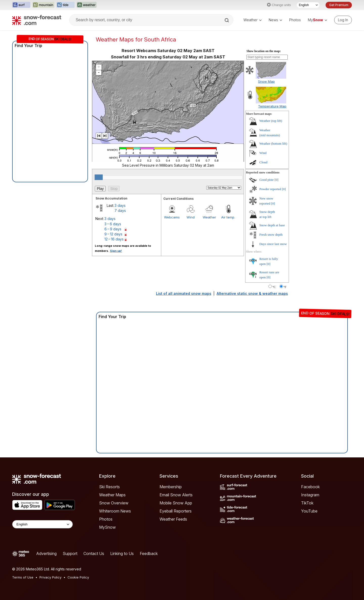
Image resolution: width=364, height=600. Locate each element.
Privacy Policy (50, 577)
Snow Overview (114, 503)
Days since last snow (273, 244)
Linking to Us (122, 553)
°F (285, 287)
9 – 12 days (113, 234)
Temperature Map (272, 106)
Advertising (46, 553)
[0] (276, 180)
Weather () (271, 121)
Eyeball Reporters (176, 511)
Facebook (310, 487)
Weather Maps (112, 495)
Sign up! (116, 251)
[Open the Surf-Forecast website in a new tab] (21, 5)
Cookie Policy (78, 577)
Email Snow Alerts (176, 495)
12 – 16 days (114, 239)
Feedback (149, 553)
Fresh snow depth (271, 235)
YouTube (309, 511)
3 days (120, 205)
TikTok (307, 503)
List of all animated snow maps (184, 293)
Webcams (172, 217)
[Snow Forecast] (37, 20)
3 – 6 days (113, 224)
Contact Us (94, 553)
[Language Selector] (308, 5)
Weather (253, 20)
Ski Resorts (109, 487)
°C (274, 287)
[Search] (227, 20)
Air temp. (228, 217)
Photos (295, 20)
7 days (120, 210)
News (275, 20)
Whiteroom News (115, 511)
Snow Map (266, 81)
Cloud (263, 162)
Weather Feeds (173, 519)
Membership (171, 487)
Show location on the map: (264, 51)
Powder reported (270, 189)
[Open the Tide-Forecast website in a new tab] (65, 5)
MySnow (107, 527)
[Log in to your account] (343, 20)
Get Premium (339, 5)
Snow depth (272, 225)
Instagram (310, 495)
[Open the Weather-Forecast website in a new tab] (87, 5)
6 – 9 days (113, 229)
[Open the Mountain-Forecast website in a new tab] (43, 5)
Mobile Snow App (176, 503)
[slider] (99, 177)
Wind (191, 217)
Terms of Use (23, 577)
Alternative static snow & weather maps (252, 293)
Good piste (267, 180)
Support (70, 553)
